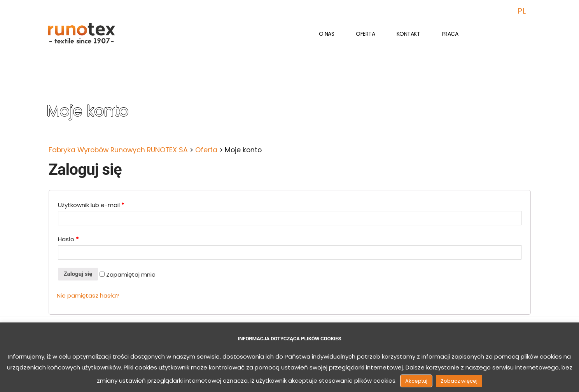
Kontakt (408, 34)
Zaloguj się (78, 274)
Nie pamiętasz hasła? (88, 295)
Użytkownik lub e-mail (91, 205)
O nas (327, 34)
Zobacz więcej (459, 381)
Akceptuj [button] (416, 381)
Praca (450, 34)
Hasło (68, 239)
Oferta (365, 34)
